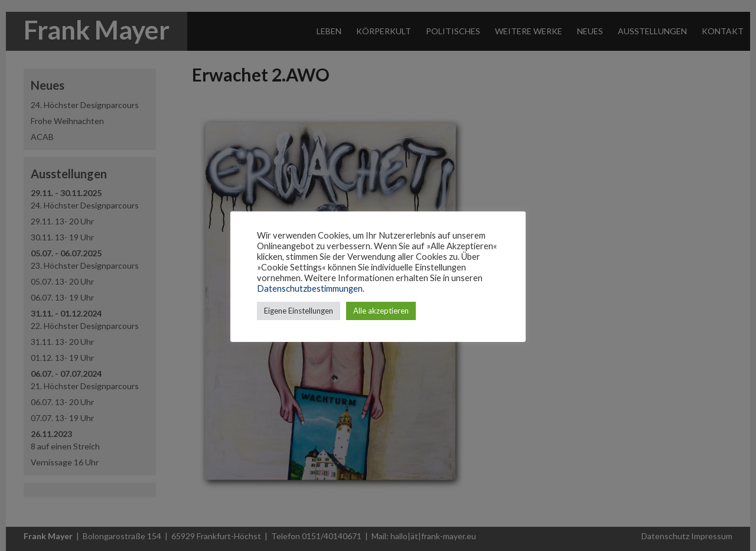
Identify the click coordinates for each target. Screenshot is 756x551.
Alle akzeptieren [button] (381, 311)
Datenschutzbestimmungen (310, 288)
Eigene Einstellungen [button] (299, 311)
